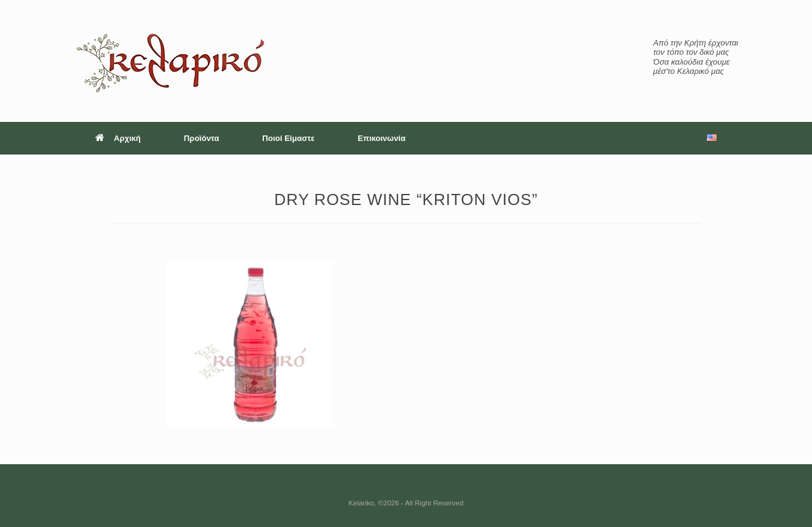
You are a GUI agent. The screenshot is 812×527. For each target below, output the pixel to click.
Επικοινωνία (382, 138)
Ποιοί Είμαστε (288, 138)
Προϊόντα (202, 138)
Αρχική (118, 138)
